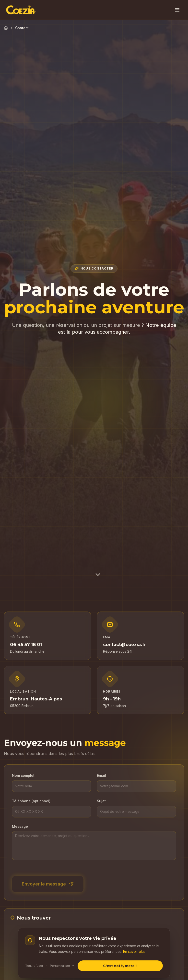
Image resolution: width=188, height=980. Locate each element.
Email (101, 775)
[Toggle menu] (177, 10)
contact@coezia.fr (125, 645)
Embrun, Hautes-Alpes (36, 699)
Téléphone (31, 801)
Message (20, 826)
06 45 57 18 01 (26, 645)
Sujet (101, 801)
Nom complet (23, 775)
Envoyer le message (48, 884)
